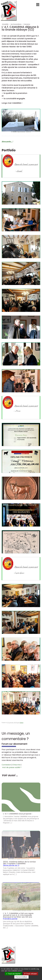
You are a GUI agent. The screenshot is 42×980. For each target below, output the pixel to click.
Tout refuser (31, 974)
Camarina (27, 24)
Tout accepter (13, 974)
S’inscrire (16, 765)
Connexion (6, 765)
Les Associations (16, 24)
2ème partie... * (7, 142)
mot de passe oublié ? (12, 767)
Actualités (5, 24)
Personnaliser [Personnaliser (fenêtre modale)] (21, 977)
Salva (22, 723)
